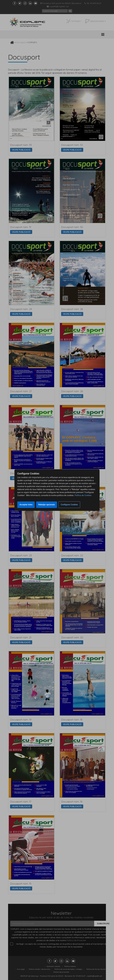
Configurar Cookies (73, 505)
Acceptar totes (27, 505)
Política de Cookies (83, 495)
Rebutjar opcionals (49, 505)
